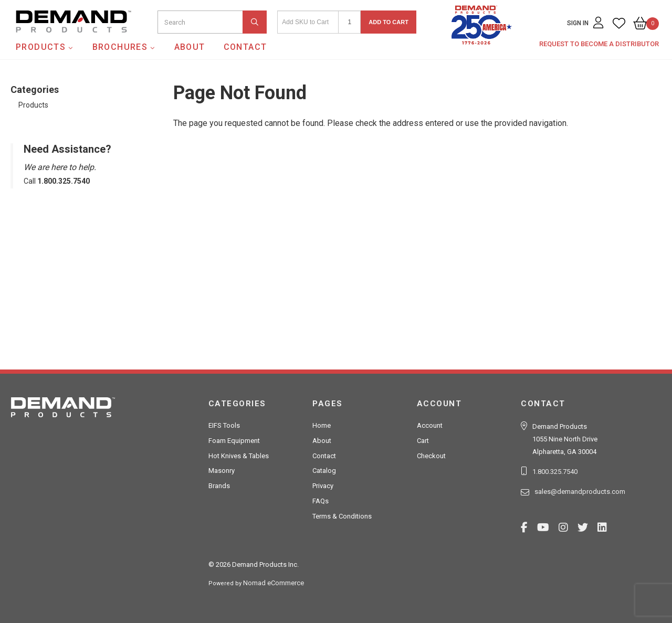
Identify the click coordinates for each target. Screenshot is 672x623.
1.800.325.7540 (555, 472)
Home (322, 425)
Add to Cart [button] (388, 22)
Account (430, 425)
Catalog (324, 471)
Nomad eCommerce (274, 583)
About (190, 47)
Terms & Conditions (342, 516)
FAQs (321, 501)
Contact (245, 47)
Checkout (431, 456)
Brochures (120, 47)
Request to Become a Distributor (599, 44)
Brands (219, 486)
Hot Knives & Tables (239, 456)
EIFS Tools (224, 425)
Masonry (222, 471)
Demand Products (49, 41)
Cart (423, 441)
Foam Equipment (234, 441)
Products (41, 47)
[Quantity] (349, 22)
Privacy (323, 486)
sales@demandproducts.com (580, 492)
